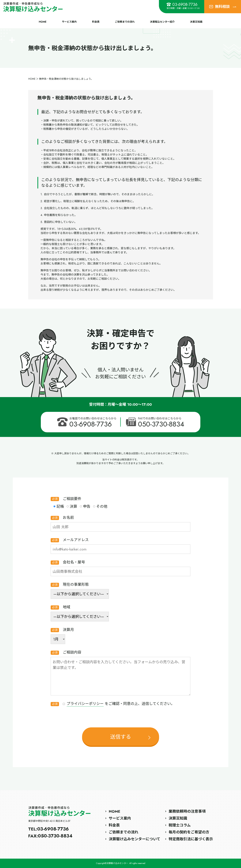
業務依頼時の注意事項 (187, 811)
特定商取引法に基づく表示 (191, 839)
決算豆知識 (196, 22)
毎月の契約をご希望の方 (189, 832)
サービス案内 (69, 22)
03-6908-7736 (182, 4)
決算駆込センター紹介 (162, 22)
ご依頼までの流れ (125, 22)
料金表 (96, 22)
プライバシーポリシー (85, 704)
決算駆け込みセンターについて (135, 839)
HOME (43, 22)
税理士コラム (180, 825)
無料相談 (223, 7)
